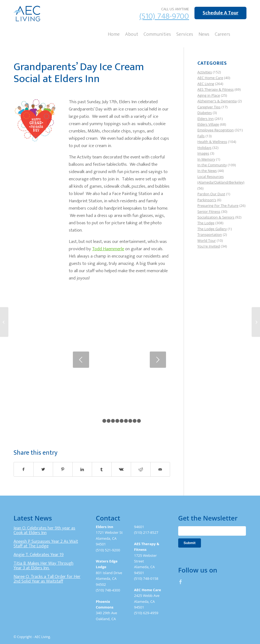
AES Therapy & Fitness (216, 89)
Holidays (204, 148)
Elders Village (208, 124)
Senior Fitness (209, 212)
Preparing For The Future (218, 206)
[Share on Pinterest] (63, 469)
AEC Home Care (210, 78)
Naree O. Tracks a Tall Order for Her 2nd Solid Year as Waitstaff (47, 579)
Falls (201, 136)
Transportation (210, 235)
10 (139, 421)
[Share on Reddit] (141, 469)
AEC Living (206, 84)
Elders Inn (206, 119)
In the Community (212, 165)
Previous (81, 360)
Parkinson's (207, 200)
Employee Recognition (216, 130)
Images (203, 153)
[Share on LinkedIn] (82, 469)
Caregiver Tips (209, 107)
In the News (207, 171)
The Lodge (206, 223)
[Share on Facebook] (24, 469)
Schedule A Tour (220, 13)
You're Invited (209, 246)
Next (158, 360)
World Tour (207, 240)
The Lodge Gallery (212, 229)
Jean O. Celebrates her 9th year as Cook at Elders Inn (44, 531)
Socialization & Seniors (216, 217)
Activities (205, 72)
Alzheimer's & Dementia (217, 101)
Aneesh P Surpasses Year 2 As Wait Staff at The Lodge (46, 544)
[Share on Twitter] (43, 469)
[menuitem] (114, 34)
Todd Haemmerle (108, 249)
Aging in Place (209, 95)
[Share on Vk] (121, 469)
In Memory (206, 159)
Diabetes (205, 113)
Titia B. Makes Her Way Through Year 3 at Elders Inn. (43, 566)
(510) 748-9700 (164, 16)
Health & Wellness (212, 142)
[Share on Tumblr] (102, 469)
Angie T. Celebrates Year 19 (39, 555)
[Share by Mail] (160, 469)
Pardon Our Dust (211, 194)
